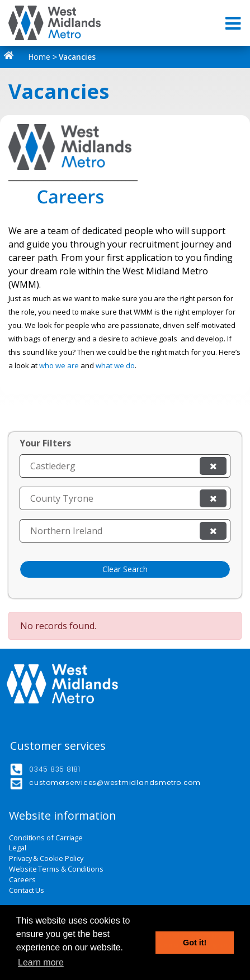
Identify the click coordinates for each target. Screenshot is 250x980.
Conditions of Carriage (46, 838)
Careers (22, 880)
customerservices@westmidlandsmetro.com (115, 782)
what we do (115, 365)
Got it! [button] (195, 943)
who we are (59, 365)
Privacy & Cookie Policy (46, 858)
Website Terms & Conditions (56, 869)
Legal (18, 848)
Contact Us (27, 890)
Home (29, 57)
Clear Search (125, 569)
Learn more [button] (41, 962)
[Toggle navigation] (234, 23)
